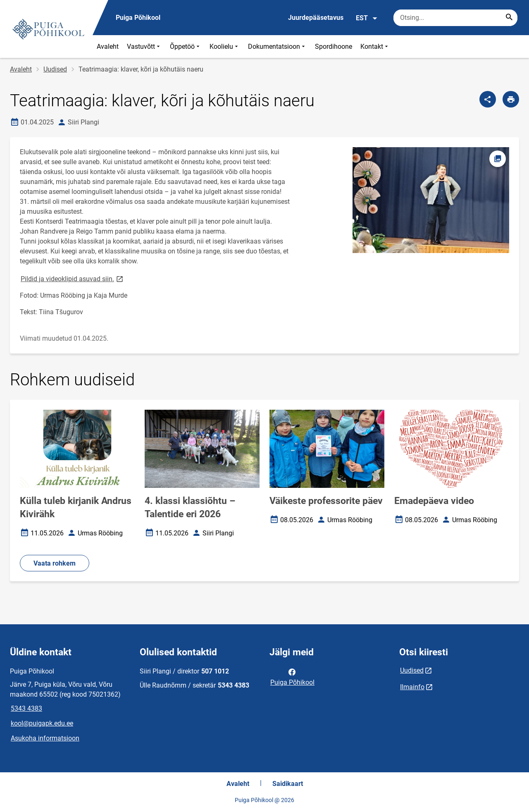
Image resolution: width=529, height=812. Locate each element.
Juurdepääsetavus (316, 18)
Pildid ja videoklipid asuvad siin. (73, 278)
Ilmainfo (412, 687)
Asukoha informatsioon (45, 738)
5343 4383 (26, 708)
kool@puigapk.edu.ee (42, 723)
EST (367, 18)
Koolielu (225, 47)
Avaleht (108, 47)
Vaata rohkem (55, 563)
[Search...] (509, 18)
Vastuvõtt (144, 47)
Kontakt (375, 47)
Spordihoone (334, 47)
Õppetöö (186, 47)
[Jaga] (488, 99)
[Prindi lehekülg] (511, 99)
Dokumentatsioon (277, 47)
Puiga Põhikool (292, 676)
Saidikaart (288, 784)
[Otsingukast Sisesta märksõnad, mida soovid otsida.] (455, 18)
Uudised (55, 69)
